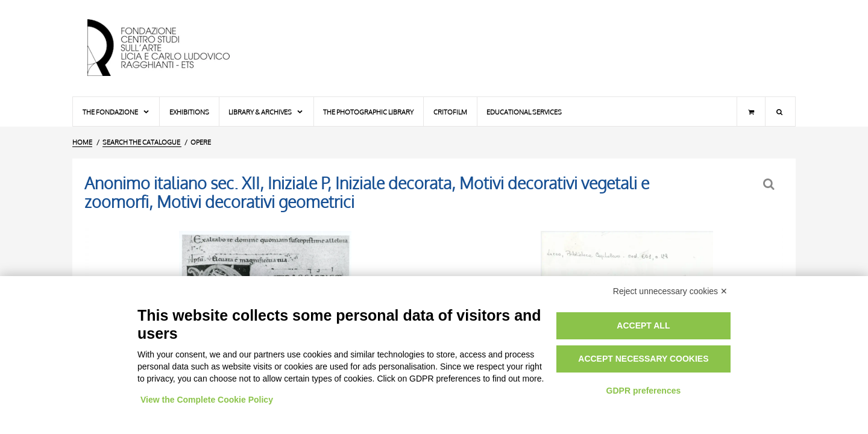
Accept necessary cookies (643, 359)
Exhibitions (189, 112)
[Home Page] (169, 48)
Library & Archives (266, 112)
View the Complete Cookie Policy (207, 400)
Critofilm (450, 112)
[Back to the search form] (770, 184)
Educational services (524, 112)
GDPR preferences (644, 391)
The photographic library (368, 112)
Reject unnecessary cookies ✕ (670, 291)
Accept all (643, 325)
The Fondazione (116, 112)
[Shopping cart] (751, 112)
